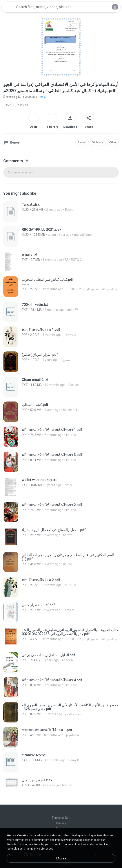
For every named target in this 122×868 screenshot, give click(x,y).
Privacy (61, 823)
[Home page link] (8, 7)
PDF (8, 105)
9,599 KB (23, 105)
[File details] (47, 212)
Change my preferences (39, 849)
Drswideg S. (12, 97)
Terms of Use (61, 818)
